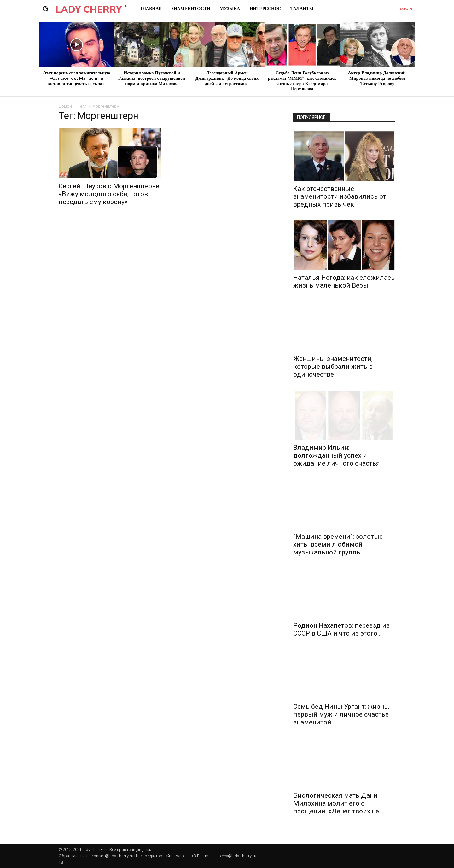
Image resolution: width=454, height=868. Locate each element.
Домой (65, 106)
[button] (45, 9)
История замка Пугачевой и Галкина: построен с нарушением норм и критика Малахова (152, 78)
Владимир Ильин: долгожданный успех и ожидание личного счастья (337, 455)
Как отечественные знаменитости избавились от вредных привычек (340, 196)
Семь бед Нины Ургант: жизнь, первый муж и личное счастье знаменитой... (341, 714)
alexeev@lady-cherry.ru (235, 856)
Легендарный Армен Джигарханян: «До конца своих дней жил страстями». (227, 78)
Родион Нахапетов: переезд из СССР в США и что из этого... (341, 629)
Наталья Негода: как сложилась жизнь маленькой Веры (344, 282)
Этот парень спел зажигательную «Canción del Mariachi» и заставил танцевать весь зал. (77, 78)
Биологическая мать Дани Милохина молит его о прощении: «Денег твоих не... (338, 803)
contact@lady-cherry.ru (113, 856)
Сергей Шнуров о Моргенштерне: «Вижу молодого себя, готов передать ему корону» (110, 194)
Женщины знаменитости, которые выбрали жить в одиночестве (333, 367)
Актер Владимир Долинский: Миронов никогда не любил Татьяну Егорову (377, 78)
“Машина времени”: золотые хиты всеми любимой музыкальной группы (338, 544)
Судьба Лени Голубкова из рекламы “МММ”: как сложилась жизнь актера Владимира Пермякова (302, 81)
